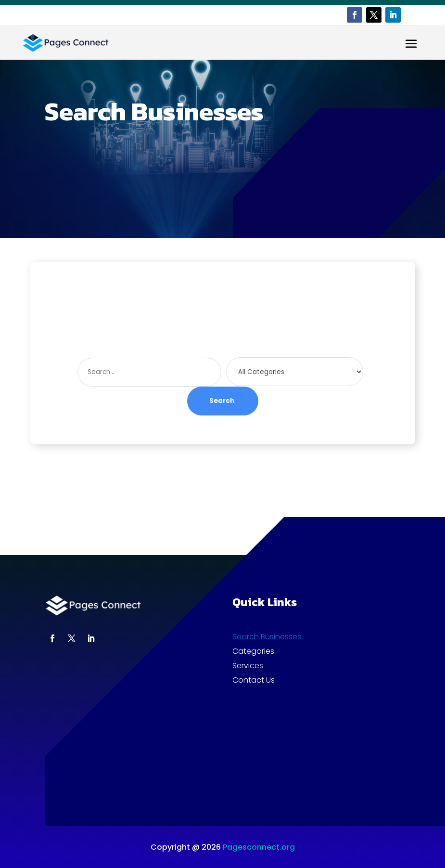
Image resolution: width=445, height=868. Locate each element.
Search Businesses (267, 638)
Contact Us (254, 681)
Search (222, 401)
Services (248, 667)
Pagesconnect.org (259, 847)
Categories (253, 652)
